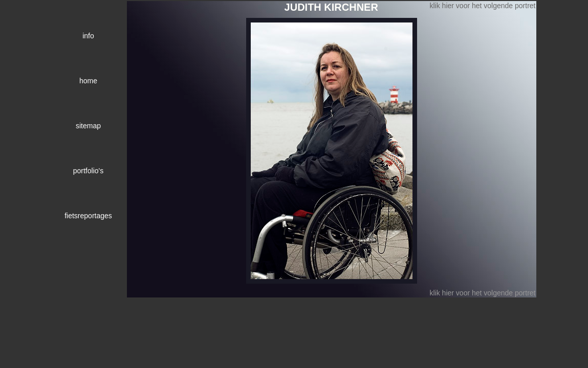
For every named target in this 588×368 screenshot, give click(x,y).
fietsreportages (88, 216)
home (88, 81)
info (88, 36)
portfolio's (88, 171)
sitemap (88, 126)
